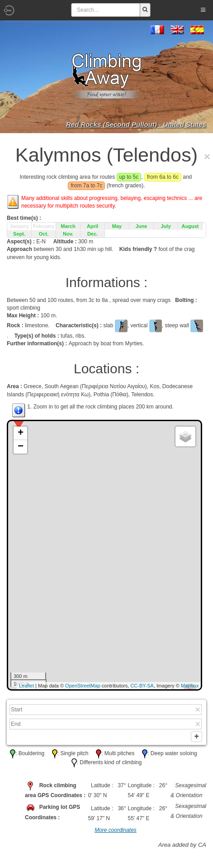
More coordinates (116, 832)
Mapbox (190, 686)
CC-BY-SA (142, 686)
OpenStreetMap (83, 686)
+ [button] (21, 433)
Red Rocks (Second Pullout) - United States (136, 124)
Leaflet (26, 686)
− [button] (21, 447)
